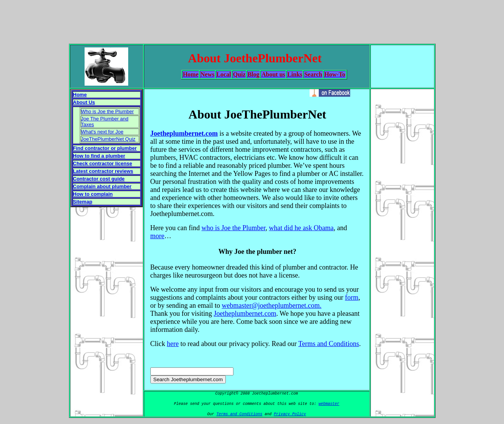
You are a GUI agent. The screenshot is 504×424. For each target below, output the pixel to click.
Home (80, 95)
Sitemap (83, 202)
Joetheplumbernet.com (184, 133)
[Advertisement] (252, 20)
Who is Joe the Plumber (108, 111)
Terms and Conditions (329, 344)
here (173, 344)
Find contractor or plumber (105, 148)
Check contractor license (103, 163)
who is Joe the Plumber (233, 228)
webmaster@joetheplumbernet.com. (272, 305)
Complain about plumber (102, 186)
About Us (84, 102)
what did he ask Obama (301, 228)
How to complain (93, 194)
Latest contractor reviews (103, 171)
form (351, 297)
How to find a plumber (99, 156)
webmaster (329, 404)
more (157, 236)
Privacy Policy (290, 414)
